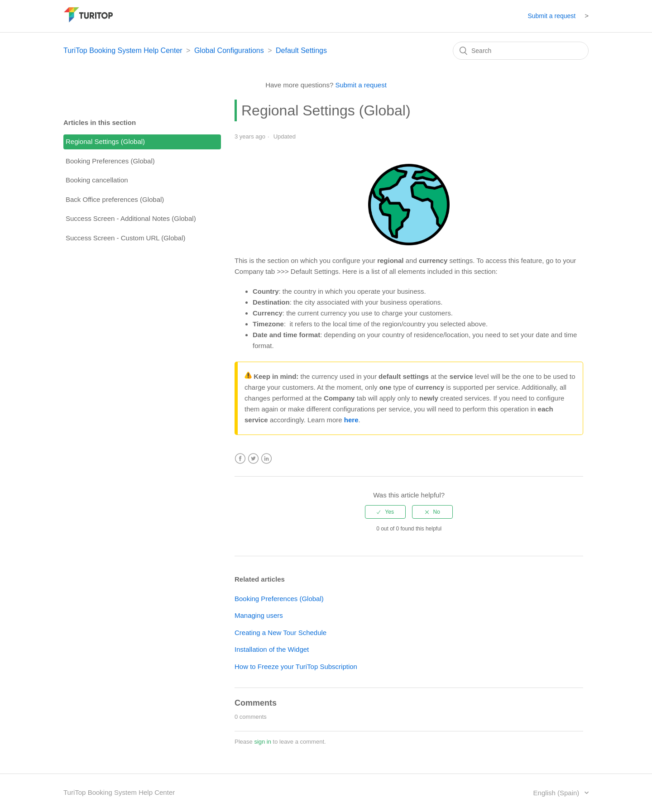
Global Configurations (229, 50)
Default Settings (301, 50)
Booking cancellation (97, 180)
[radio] (385, 512)
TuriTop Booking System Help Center (123, 50)
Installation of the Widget (272, 649)
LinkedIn (266, 459)
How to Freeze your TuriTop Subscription (296, 666)
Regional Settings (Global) (105, 141)
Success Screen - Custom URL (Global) (126, 238)
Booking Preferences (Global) (110, 161)
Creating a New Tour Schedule (280, 633)
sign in (263, 742)
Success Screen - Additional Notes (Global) (131, 218)
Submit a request (551, 16)
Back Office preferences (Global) (115, 199)
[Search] (521, 51)
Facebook (240, 459)
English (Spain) (557, 793)
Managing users (259, 615)
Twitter (253, 459)
